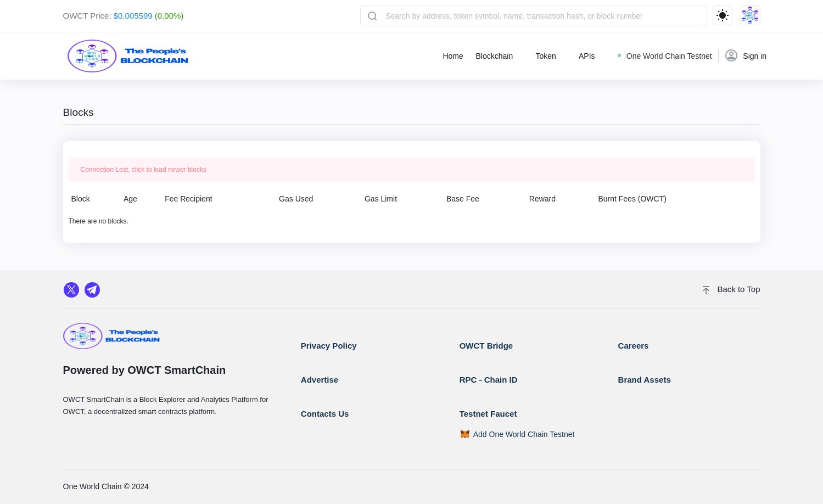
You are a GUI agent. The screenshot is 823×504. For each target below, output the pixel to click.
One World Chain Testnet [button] (665, 56)
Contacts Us (325, 414)
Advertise (320, 380)
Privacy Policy (329, 346)
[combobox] (533, 16)
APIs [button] (587, 56)
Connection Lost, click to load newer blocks (144, 170)
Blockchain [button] (494, 56)
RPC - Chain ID (489, 380)
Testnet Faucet (488, 414)
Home (453, 56)
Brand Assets (645, 380)
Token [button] (545, 56)
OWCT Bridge (486, 346)
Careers (634, 346)
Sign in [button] (746, 55)
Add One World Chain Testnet (524, 434)
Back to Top (731, 289)
